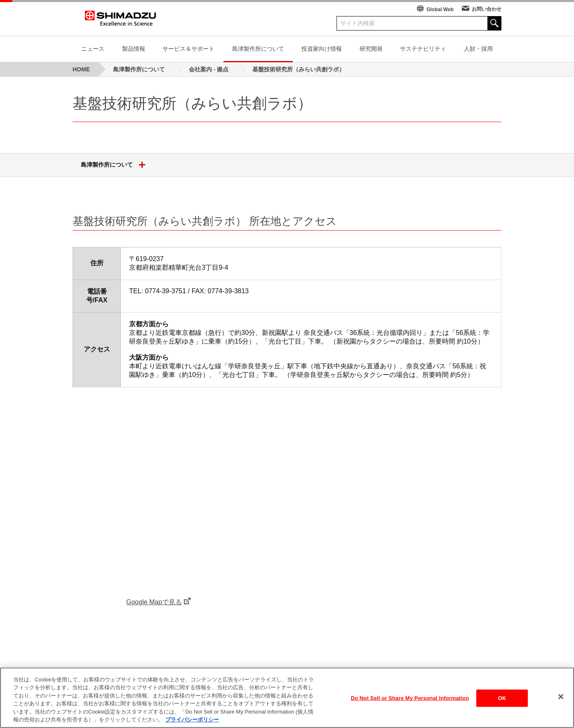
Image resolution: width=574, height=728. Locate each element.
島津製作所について (258, 49)
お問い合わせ (487, 9)
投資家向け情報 (322, 49)
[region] (287, 698)
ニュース (93, 49)
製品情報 (134, 49)
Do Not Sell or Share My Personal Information (410, 698)
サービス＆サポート (188, 49)
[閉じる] (561, 697)
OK (502, 698)
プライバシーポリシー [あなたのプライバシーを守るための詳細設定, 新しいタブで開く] (192, 720)
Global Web (440, 9)
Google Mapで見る (154, 602)
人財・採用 (478, 49)
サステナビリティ (423, 49)
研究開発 (371, 49)
